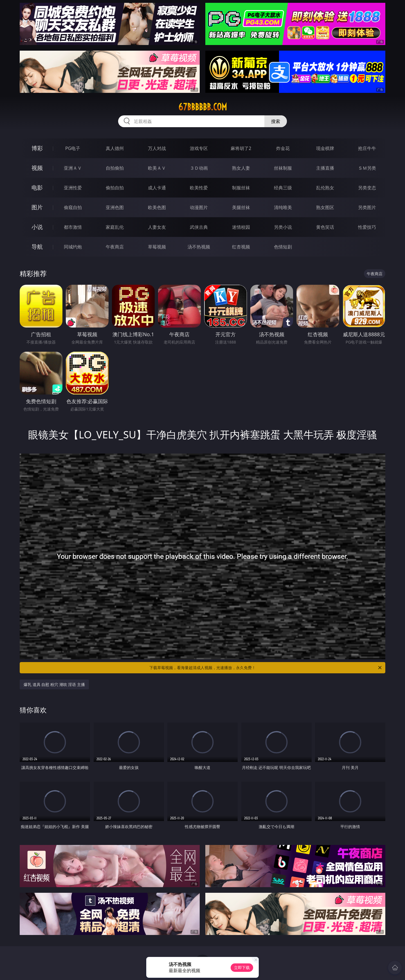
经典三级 (283, 188)
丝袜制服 (283, 168)
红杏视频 (241, 247)
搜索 (276, 121)
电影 (37, 188)
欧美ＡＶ (157, 168)
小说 (37, 227)
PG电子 (73, 148)
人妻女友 (157, 227)
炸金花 (283, 148)
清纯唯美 (283, 207)
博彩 (37, 148)
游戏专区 (199, 148)
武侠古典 (199, 227)
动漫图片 (199, 207)
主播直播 (325, 168)
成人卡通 (157, 188)
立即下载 (242, 967)
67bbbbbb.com (203, 107)
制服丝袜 (241, 188)
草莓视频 (157, 247)
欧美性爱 (199, 188)
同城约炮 (73, 247)
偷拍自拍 (115, 188)
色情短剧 (283, 247)
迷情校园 (241, 227)
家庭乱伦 (115, 227)
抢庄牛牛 (367, 148)
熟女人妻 (241, 168)
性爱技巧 (367, 227)
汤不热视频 (199, 247)
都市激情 (73, 227)
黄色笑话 (325, 227)
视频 (37, 168)
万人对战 (157, 148)
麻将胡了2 (241, 148)
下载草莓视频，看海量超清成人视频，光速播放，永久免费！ (266, 668)
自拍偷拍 (115, 168)
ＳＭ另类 (367, 168)
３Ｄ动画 (199, 168)
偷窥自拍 (73, 207)
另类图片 (367, 207)
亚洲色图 (115, 207)
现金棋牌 (325, 148)
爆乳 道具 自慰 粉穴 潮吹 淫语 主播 (54, 684)
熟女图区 (325, 207)
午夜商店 (115, 247)
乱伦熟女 (325, 188)
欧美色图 (157, 207)
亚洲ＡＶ (73, 168)
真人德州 (115, 148)
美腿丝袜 (241, 207)
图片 (37, 207)
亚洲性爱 (73, 188)
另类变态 (367, 188)
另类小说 (283, 227)
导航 (37, 247)
